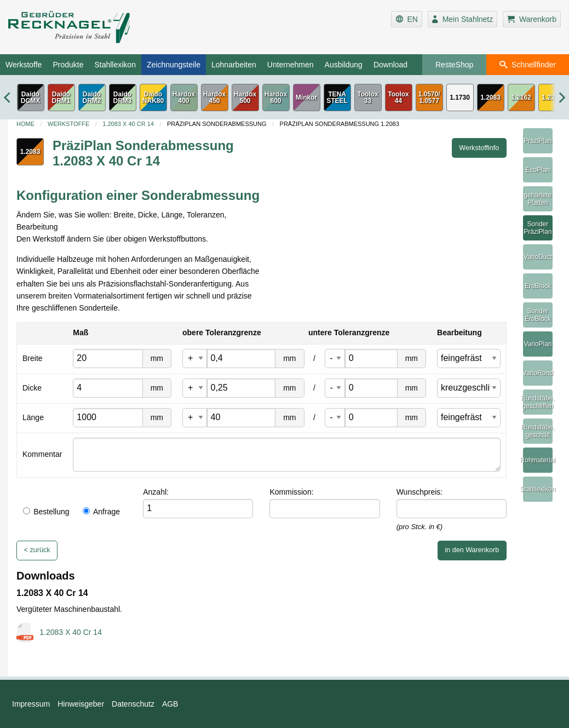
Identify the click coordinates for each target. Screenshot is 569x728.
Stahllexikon (115, 65)
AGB (170, 704)
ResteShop (454, 65)
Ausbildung (344, 65)
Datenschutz (133, 704)
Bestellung (46, 512)
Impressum (31, 704)
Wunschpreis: (420, 492)
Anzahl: (156, 492)
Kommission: (291, 492)
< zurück (37, 550)
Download (390, 65)
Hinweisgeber (81, 704)
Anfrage (101, 512)
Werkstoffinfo (479, 148)
